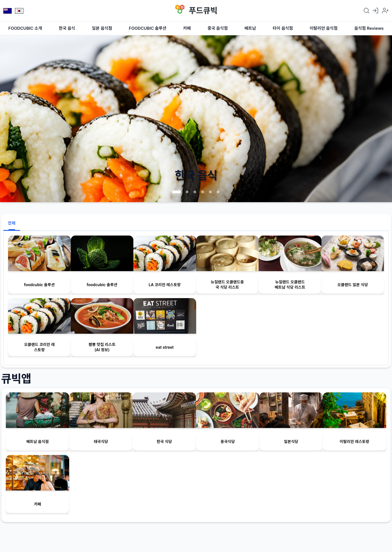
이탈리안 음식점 (324, 28)
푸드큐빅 (203, 11)
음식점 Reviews (369, 28)
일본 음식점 (102, 28)
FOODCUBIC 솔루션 (148, 28)
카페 (187, 28)
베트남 (250, 28)
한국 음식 (67, 28)
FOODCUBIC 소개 (25, 28)
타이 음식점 (283, 28)
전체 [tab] (12, 223)
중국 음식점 (218, 28)
